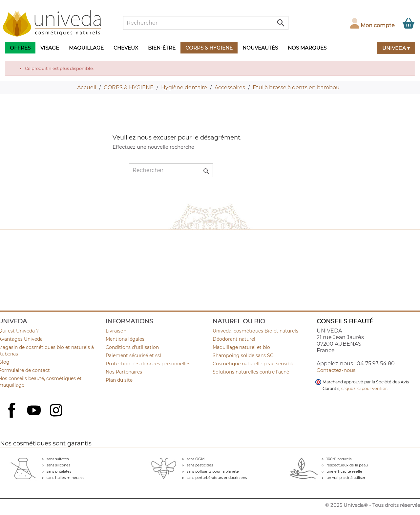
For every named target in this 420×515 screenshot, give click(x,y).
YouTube (35, 411)
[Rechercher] (206, 23)
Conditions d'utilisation (132, 347)
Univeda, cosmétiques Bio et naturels (255, 331)
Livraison (116, 331)
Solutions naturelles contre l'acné (251, 372)
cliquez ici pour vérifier (364, 388)
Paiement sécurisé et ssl (133, 355)
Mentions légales (125, 339)
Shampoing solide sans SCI (244, 355)
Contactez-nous (336, 370)
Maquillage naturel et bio (241, 347)
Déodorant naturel (234, 339)
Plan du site (119, 380)
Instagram (57, 411)
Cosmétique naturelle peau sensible (253, 364)
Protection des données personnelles (148, 364)
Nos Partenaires (124, 372)
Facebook (12, 418)
